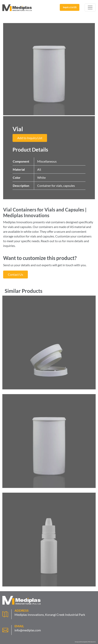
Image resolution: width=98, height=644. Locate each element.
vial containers (55, 222)
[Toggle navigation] (90, 7)
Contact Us (15, 274)
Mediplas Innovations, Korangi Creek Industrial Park (50, 615)
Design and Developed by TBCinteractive (85, 642)
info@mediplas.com (28, 630)
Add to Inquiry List (30, 138)
